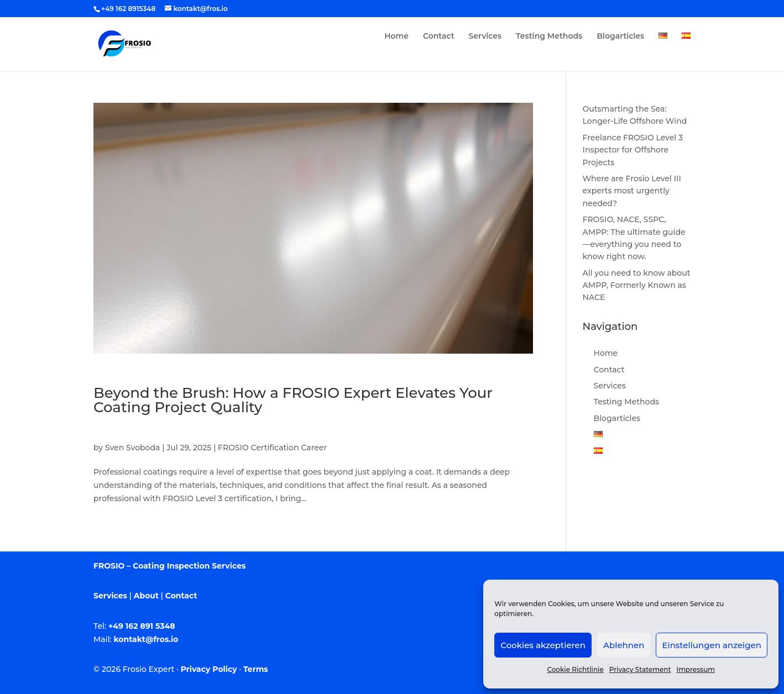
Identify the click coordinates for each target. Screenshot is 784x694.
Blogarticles (620, 36)
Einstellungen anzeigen (712, 645)
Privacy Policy (209, 669)
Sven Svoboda (132, 448)
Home (396, 36)
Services (485, 36)
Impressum (696, 669)
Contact (439, 36)
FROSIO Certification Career (272, 448)
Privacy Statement (640, 669)
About (146, 596)
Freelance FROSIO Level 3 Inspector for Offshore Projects (633, 150)
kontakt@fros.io (146, 639)
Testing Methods (549, 36)
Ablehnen (624, 645)
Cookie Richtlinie (575, 669)
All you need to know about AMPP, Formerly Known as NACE (637, 285)
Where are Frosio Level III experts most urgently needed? (632, 191)
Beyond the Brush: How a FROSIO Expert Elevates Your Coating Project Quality (293, 400)
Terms (256, 669)
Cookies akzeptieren (543, 645)
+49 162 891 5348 (142, 626)
